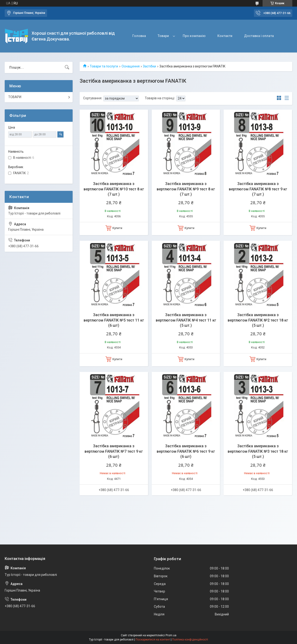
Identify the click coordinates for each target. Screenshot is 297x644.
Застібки (149, 66)
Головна (139, 36)
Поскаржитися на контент (153, 640)
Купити (117, 228)
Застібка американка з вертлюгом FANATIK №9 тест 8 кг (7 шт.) (186, 189)
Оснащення (131, 66)
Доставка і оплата (259, 36)
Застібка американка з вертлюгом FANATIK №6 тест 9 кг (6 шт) (186, 451)
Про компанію (194, 36)
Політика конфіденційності (190, 640)
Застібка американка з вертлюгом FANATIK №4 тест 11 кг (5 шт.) (186, 320)
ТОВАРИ (15, 97)
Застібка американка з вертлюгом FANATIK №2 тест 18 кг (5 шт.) (258, 320)
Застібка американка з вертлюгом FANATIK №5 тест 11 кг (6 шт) (114, 320)
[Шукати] (67, 67)
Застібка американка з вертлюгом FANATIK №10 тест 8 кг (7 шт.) (114, 189)
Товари (163, 36)
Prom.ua (171, 635)
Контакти (225, 36)
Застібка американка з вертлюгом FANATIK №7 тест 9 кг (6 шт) (114, 451)
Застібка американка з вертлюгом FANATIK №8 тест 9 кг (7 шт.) (258, 189)
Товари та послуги (104, 66)
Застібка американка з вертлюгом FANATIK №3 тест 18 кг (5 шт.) (258, 451)
